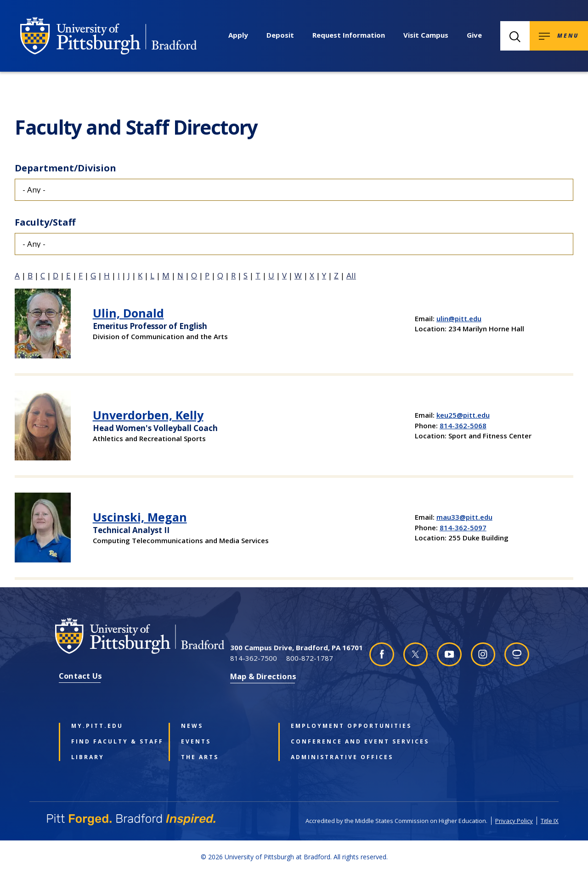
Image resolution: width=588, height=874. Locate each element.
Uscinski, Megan (140, 517)
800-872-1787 (310, 658)
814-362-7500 (254, 658)
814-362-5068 (463, 426)
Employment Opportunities (332, 726)
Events (196, 742)
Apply (238, 35)
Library (88, 757)
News (192, 726)
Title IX (550, 821)
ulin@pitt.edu (459, 318)
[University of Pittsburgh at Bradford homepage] (108, 36)
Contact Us (80, 676)
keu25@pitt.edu (463, 415)
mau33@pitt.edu (464, 517)
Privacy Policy (514, 821)
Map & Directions (263, 676)
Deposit (280, 35)
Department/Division (65, 168)
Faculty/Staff (45, 222)
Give (474, 35)
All (351, 275)
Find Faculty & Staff (113, 742)
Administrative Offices (332, 757)
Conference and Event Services (332, 742)
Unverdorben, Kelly (148, 415)
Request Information (349, 35)
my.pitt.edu (97, 726)
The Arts (200, 757)
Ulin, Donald (128, 313)
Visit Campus (426, 35)
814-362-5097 (463, 528)
